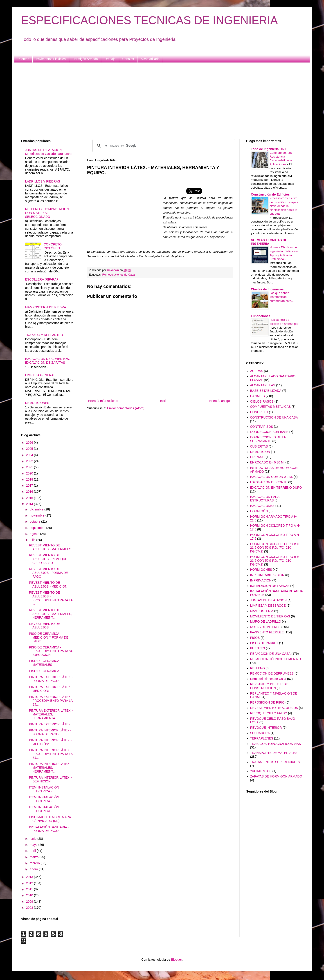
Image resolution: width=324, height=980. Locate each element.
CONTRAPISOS (262, 427)
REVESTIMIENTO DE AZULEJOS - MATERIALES (50, 547)
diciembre (37, 509)
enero (34, 869)
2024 (30, 455)
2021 (30, 467)
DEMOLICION (260, 452)
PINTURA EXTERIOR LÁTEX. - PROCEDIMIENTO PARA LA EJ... (51, 701)
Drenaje (110, 59)
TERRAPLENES (262, 738)
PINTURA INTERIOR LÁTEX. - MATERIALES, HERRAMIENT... (51, 768)
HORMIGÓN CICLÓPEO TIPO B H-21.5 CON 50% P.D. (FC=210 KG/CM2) (275, 548)
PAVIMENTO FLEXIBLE (267, 632)
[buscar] (163, 146)
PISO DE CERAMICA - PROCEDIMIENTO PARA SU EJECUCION (51, 651)
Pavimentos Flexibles (51, 59)
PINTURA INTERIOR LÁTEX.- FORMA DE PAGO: (50, 732)
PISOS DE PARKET (264, 643)
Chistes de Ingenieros (267, 289)
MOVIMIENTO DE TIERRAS (270, 616)
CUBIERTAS (259, 446)
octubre (35, 521)
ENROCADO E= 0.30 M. (267, 462)
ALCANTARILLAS (263, 385)
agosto (35, 534)
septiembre (38, 528)
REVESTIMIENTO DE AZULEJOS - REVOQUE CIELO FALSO (48, 559)
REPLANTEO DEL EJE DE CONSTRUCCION (269, 686)
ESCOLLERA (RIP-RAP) (42, 279)
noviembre (37, 515)
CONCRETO (259, 412)
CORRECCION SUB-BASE (269, 432)
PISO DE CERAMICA (44, 671)
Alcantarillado (150, 59)
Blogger (176, 960)
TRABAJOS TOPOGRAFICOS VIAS (276, 744)
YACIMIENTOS (261, 771)
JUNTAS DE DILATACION (269, 600)
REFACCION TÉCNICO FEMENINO (276, 659)
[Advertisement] (156, 101)
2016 (30, 492)
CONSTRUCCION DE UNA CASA (274, 417)
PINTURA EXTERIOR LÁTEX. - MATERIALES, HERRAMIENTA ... (51, 714)
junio (33, 839)
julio (33, 540)
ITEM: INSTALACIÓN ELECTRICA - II (44, 799)
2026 (30, 443)
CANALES (258, 396)
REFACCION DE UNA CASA (270, 654)
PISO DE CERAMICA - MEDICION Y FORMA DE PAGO (49, 637)
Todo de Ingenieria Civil (269, 149)
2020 (30, 473)
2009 (30, 902)
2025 (30, 449)
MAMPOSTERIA (262, 611)
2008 (30, 908)
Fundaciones (261, 316)
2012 (30, 883)
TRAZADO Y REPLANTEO (44, 335)
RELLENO (258, 668)
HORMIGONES (261, 570)
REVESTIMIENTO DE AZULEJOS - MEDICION (48, 585)
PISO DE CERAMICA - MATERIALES (45, 663)
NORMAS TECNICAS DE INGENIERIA (269, 242)
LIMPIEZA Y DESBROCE (268, 606)
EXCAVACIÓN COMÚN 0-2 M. (272, 477)
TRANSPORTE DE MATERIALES (274, 753)
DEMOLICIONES (37, 403)
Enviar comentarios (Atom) (126, 408)
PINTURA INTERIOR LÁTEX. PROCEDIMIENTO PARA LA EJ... (51, 754)
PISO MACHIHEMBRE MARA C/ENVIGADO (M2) (50, 819)
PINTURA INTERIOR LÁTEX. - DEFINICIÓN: (51, 779)
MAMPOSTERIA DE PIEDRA (46, 307)
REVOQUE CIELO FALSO (269, 713)
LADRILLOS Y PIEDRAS (43, 181)
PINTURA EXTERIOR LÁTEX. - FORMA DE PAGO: (51, 679)
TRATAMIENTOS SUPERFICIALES (275, 762)
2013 (30, 877)
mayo (34, 845)
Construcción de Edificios (270, 194)
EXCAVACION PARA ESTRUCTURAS (265, 499)
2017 (30, 486)
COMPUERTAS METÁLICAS (271, 407)
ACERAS (257, 371)
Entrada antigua (220, 401)
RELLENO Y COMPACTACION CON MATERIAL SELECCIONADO (47, 213)
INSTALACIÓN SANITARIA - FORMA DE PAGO (49, 829)
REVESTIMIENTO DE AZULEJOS (44, 626)
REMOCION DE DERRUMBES (272, 673)
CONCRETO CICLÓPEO (53, 246)
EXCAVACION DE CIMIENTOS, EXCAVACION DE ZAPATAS (47, 361)
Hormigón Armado (85, 59)
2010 (30, 895)
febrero (35, 863)
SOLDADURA (260, 733)
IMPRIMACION (261, 580)
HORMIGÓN (259, 511)
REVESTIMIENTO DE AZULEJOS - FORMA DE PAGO (48, 573)
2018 (30, 479)
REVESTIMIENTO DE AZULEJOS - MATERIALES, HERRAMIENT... (51, 614)
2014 (30, 504)
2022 (30, 461)
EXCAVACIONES (262, 506)
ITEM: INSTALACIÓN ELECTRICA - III (44, 789)
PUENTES (258, 648)
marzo (35, 857)
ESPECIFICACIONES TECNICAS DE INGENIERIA (150, 20)
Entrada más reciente (103, 401)
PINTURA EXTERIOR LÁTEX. (50, 724)
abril (33, 851)
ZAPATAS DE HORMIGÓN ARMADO (276, 776)
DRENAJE (258, 457)
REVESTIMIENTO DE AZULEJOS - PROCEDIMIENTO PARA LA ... (51, 598)
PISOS (255, 638)
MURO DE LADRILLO (266, 621)
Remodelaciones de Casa (119, 275)
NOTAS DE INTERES (265, 627)
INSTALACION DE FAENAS (270, 586)
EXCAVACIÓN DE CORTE (269, 482)
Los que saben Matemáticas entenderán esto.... (282, 297)
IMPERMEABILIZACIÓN (267, 575)
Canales (128, 59)
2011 (30, 889)
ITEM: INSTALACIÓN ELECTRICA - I (44, 809)
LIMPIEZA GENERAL (40, 375)
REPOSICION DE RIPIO (267, 702)
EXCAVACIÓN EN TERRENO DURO (276, 488)
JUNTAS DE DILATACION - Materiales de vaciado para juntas (49, 152)
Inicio (164, 401)
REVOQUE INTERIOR (266, 728)
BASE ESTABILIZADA (266, 391)
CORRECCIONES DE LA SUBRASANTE (268, 439)
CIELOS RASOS (262, 401)
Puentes (23, 59)
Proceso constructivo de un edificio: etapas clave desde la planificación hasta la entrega (284, 206)
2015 (30, 498)
